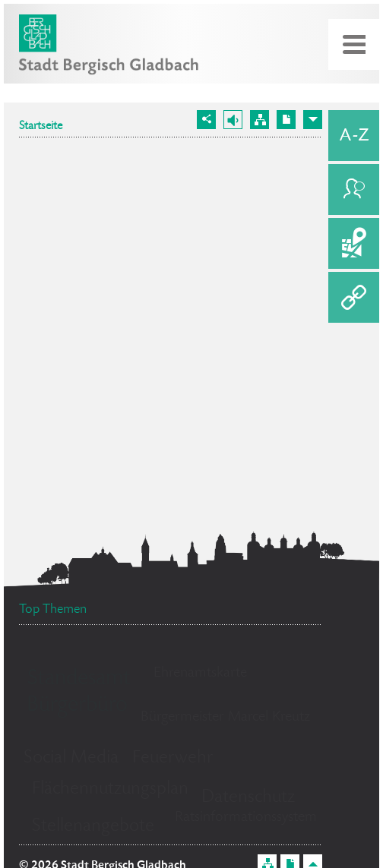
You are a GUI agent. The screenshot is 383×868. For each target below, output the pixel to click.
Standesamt (79, 680)
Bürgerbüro (77, 706)
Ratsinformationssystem (246, 818)
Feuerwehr (173, 758)
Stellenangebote (93, 827)
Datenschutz (248, 798)
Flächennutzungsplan (110, 789)
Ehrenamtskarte (200, 674)
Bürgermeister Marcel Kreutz (225, 718)
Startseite (41, 127)
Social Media (71, 758)
